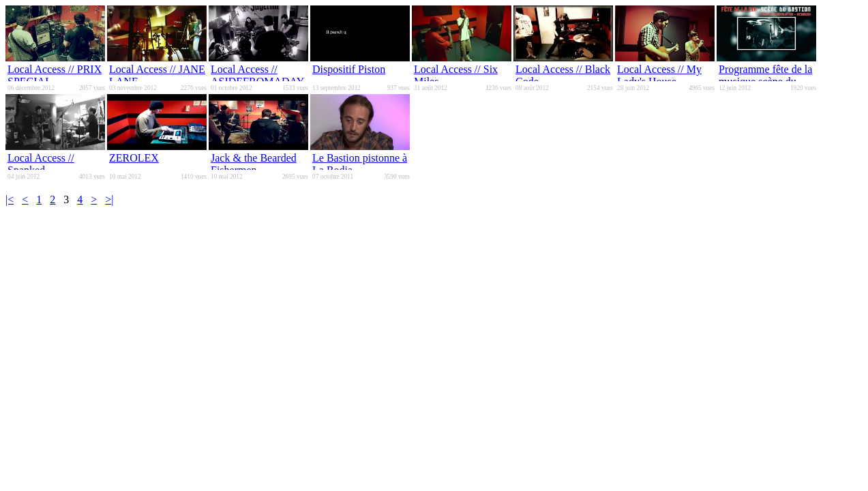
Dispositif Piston (349, 69)
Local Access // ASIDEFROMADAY (257, 75)
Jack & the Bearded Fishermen (254, 164)
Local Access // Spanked (41, 164)
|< (10, 199)
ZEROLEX (134, 158)
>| (109, 199)
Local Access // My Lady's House (659, 75)
